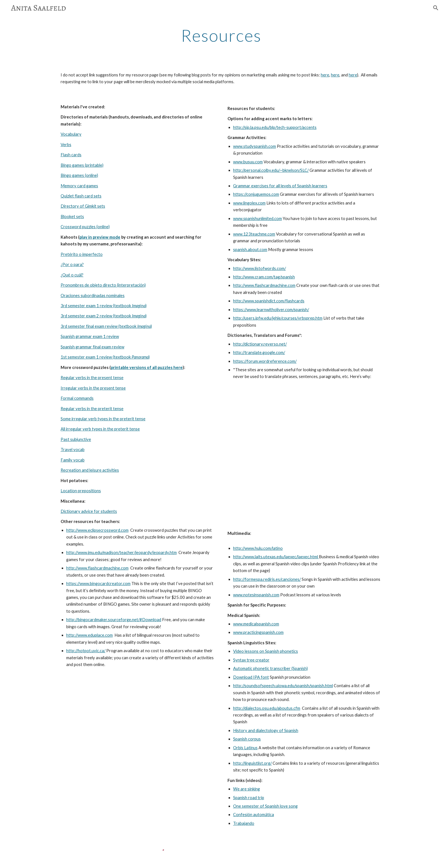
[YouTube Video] (304, 455)
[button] (435, 8)
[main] (221, 35)
